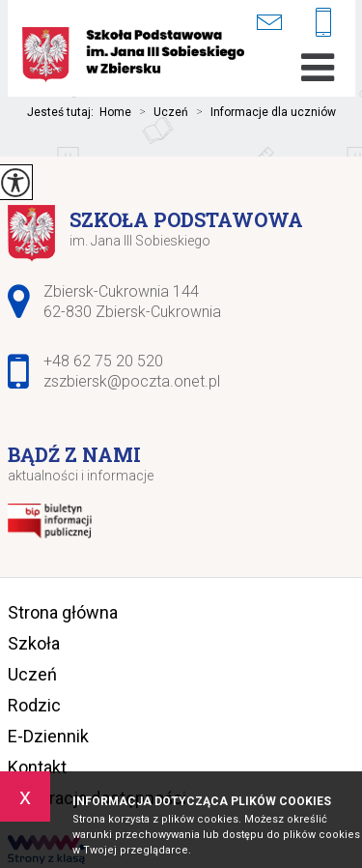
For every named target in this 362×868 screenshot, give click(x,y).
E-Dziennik (48, 736)
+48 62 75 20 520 (323, 24)
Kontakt (37, 767)
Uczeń (160, 112)
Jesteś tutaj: (63, 112)
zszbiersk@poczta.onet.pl (269, 22)
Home (115, 112)
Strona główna (63, 612)
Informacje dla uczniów (262, 112)
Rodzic (34, 705)
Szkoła (34, 643)
